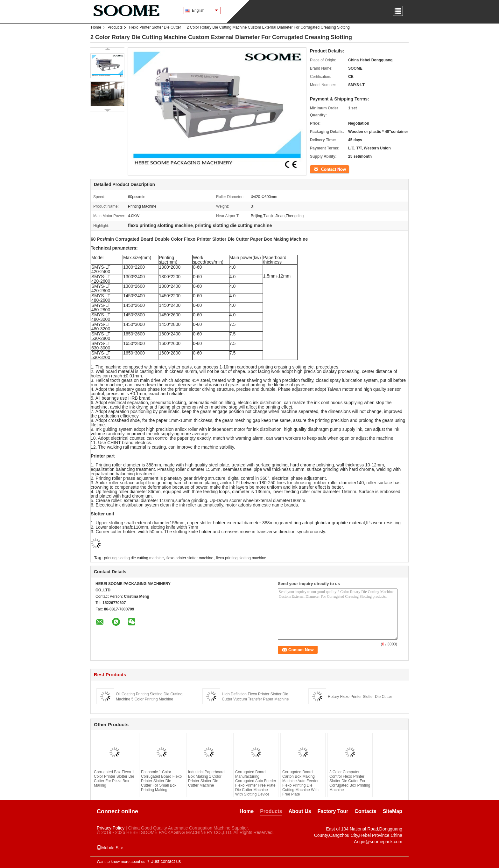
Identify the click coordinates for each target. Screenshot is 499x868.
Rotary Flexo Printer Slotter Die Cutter (360, 697)
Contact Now (321, 169)
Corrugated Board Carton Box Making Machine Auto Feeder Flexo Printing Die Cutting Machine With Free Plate (300, 783)
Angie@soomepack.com (378, 842)
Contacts (365, 811)
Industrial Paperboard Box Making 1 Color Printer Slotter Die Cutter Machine (206, 779)
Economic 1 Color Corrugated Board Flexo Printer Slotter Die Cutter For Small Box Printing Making (161, 781)
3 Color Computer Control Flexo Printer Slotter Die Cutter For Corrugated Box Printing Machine (350, 781)
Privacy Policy (111, 828)
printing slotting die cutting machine (134, 558)
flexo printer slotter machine (190, 558)
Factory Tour (333, 811)
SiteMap (393, 811)
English (205, 10)
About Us (300, 811)
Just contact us (166, 861)
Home (96, 27)
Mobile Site (110, 848)
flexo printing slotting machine (241, 558)
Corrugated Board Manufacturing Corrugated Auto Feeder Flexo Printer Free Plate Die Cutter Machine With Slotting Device (256, 783)
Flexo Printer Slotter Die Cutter (155, 27)
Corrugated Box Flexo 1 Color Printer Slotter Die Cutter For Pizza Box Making (114, 779)
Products (115, 27)
